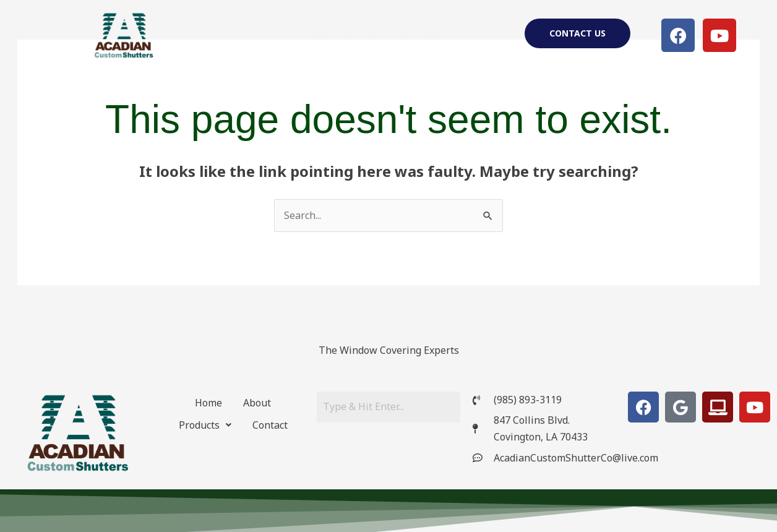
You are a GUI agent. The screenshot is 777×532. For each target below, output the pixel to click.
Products (425, 35)
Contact (270, 425)
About (362, 35)
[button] (425, 35)
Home (312, 35)
